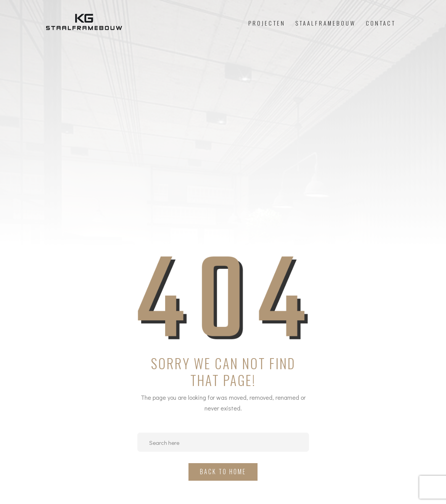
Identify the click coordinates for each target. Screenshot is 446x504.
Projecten (267, 23)
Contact (381, 23)
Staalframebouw (326, 23)
